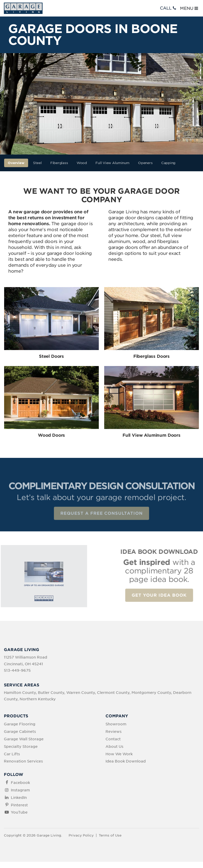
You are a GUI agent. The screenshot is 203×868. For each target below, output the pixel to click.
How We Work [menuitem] (119, 754)
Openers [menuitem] (145, 163)
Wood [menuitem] (82, 163)
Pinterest (19, 805)
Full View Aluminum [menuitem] (112, 163)
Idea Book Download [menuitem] (126, 761)
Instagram (20, 790)
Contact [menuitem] (113, 739)
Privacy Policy (81, 835)
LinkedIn (19, 798)
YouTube (19, 812)
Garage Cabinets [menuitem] (20, 732)
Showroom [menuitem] (116, 724)
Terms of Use (110, 835)
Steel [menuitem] (37, 163)
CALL (169, 8)
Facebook (20, 783)
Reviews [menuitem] (113, 732)
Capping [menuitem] (168, 163)
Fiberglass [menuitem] (59, 163)
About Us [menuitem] (114, 747)
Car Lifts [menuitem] (12, 754)
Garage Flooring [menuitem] (20, 724)
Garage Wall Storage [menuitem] (24, 739)
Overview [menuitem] (16, 163)
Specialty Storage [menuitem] (21, 747)
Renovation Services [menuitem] (23, 761)
